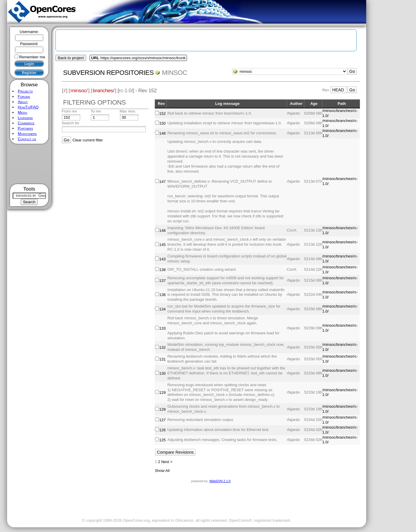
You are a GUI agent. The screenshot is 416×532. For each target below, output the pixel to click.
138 (162, 270)
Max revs (128, 111)
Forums (24, 96)
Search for (70, 123)
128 (162, 409)
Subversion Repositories (108, 73)
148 (162, 133)
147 (162, 182)
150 (162, 123)
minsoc (175, 73)
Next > (167, 462)
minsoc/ (79, 90)
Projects (25, 91)
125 (162, 440)
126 (162, 430)
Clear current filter (88, 140)
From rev (69, 111)
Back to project (71, 58)
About (23, 102)
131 (162, 359)
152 (162, 114)
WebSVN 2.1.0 (220, 481)
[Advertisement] (29, 164)
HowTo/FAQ (28, 107)
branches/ (103, 90)
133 (162, 328)
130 (162, 373)
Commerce (26, 123)
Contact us (27, 139)
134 (162, 309)
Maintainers (27, 134)
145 (162, 245)
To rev (96, 111)
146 (162, 231)
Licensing (25, 118)
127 (162, 420)
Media (22, 112)
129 (162, 393)
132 (162, 347)
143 (162, 259)
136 (162, 295)
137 (162, 281)
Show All (162, 471)
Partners (25, 128)
